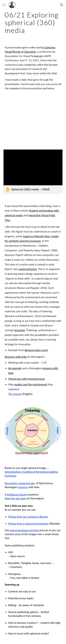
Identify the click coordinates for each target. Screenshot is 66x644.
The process (15, 394)
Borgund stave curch (36, 350)
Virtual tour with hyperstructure (26, 379)
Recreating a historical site (20, 483)
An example (15, 368)
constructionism (28, 269)
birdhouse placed (17, 495)
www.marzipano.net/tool (24, 530)
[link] (33, 172)
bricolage (20, 330)
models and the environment (31, 384)
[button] (4, 5)
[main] (33, 23)
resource (23, 487)
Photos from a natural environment (28, 524)
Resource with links (16, 357)
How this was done (16, 498)
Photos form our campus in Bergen (28, 517)
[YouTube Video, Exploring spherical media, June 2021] (33, 121)
